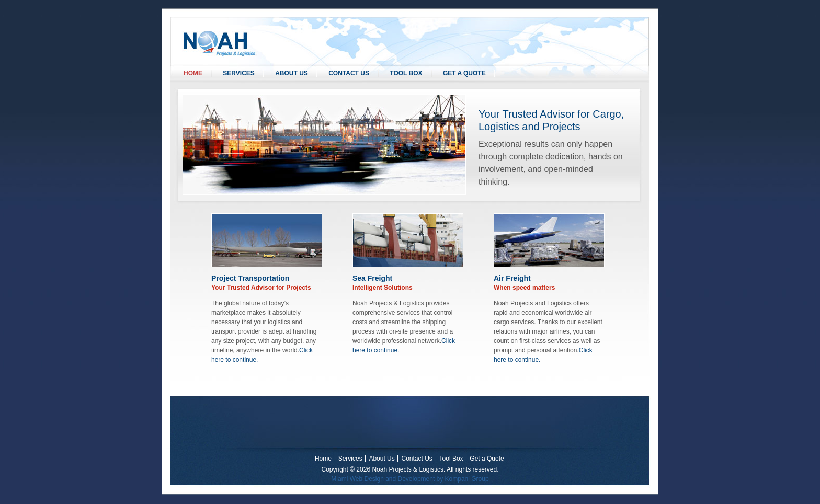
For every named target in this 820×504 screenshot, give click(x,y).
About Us (292, 73)
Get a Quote (464, 73)
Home (193, 73)
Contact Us (349, 73)
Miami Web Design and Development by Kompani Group (410, 479)
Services (238, 73)
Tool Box (406, 73)
